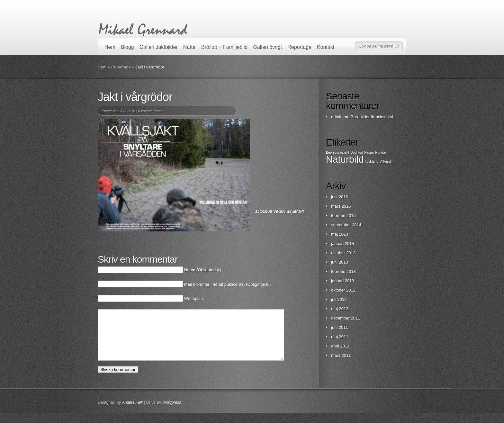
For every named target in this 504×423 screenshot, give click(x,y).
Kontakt (326, 47)
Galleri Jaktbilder (159, 47)
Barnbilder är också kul (372, 117)
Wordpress (172, 412)
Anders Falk (132, 412)
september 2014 (346, 225)
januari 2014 (343, 243)
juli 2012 (339, 299)
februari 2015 (343, 216)
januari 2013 (343, 281)
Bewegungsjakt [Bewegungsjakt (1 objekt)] (337, 152)
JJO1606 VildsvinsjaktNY (280, 211)
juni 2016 (340, 197)
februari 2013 (343, 271)
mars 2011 (341, 355)
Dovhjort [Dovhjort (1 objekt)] (357, 152)
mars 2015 (341, 206)
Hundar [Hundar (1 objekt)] (380, 152)
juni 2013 (340, 262)
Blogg (127, 47)
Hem (110, 47)
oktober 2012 (343, 290)
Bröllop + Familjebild (225, 47)
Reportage (299, 47)
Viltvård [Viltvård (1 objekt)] (385, 161)
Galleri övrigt (268, 47)
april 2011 (340, 346)
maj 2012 (340, 309)
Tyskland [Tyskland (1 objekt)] (372, 161)
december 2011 (346, 318)
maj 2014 (340, 234)
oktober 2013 (343, 253)
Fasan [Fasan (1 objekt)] (369, 152)
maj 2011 (340, 337)
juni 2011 (340, 327)
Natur (189, 47)
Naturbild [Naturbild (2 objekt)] (345, 159)
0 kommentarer (150, 111)
